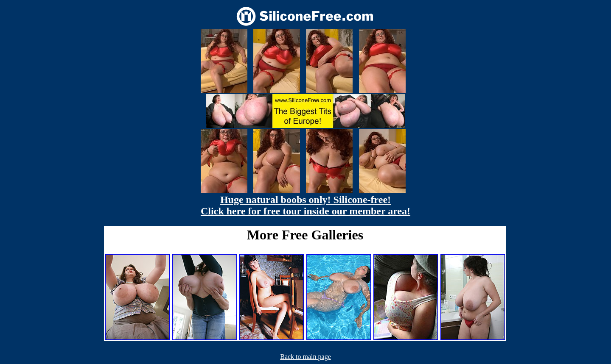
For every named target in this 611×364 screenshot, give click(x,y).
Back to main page (305, 357)
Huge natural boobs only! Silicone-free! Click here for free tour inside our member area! (305, 205)
